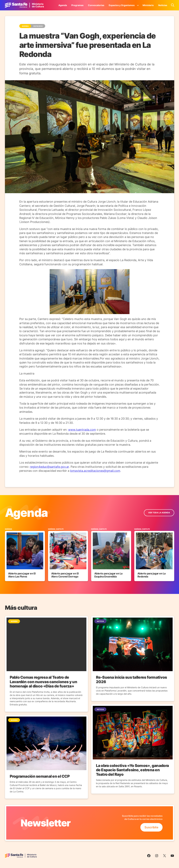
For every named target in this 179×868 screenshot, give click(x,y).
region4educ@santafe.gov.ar (49, 467)
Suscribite (151, 827)
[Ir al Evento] (25, 554)
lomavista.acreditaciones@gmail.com (95, 471)
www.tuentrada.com (82, 430)
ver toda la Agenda (159, 513)
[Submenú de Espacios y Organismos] (138, 5)
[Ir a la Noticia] (46, 664)
